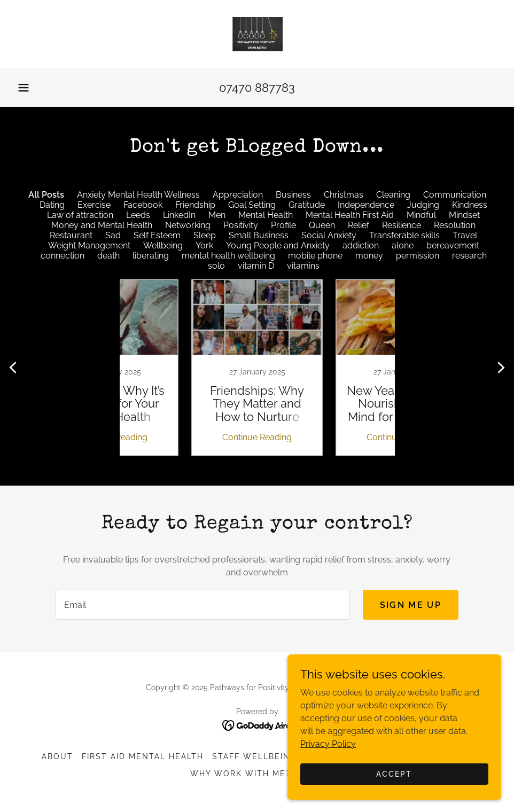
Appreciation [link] (238, 195)
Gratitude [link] (307, 205)
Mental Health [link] (266, 215)
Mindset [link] (464, 215)
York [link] (204, 245)
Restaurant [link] (71, 235)
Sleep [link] (205, 235)
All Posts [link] (46, 195)
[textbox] (203, 605)
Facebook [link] (143, 205)
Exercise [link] (94, 205)
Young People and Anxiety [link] (278, 245)
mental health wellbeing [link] (228, 256)
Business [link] (293, 195)
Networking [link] (188, 225)
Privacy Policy (328, 743)
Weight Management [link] (89, 245)
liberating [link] (151, 256)
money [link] (369, 256)
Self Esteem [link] (157, 235)
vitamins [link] (303, 266)
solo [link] (216, 266)
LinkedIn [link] (179, 215)
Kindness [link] (470, 205)
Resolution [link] (455, 225)
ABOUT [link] (57, 756)
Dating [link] (52, 205)
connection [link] (63, 256)
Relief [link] (359, 225)
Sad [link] (113, 235)
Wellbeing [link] (163, 245)
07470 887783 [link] (257, 88)
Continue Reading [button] (185, 437)
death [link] (108, 256)
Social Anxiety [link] (329, 235)
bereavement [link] (453, 245)
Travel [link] (465, 235)
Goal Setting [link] (252, 205)
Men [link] (217, 215)
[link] (257, 34)
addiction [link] (361, 245)
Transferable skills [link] (404, 235)
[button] (24, 88)
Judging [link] (423, 205)
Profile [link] (283, 225)
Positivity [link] (241, 225)
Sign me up (411, 605)
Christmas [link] (344, 195)
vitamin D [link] (256, 266)
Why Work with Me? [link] (240, 774)
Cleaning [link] (393, 195)
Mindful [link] (421, 215)
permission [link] (418, 256)
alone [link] (403, 245)
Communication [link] (455, 195)
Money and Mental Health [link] (102, 225)
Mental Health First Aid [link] (350, 215)
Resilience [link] (402, 225)
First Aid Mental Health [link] (143, 756)
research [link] (469, 256)
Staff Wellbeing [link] (254, 756)
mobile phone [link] (315, 256)
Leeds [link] (138, 215)
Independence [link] (366, 205)
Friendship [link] (195, 205)
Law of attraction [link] (80, 215)
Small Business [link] (259, 235)
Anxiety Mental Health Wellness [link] (138, 195)
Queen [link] (322, 225)
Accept (394, 774)
